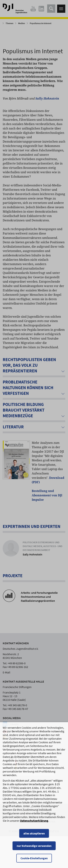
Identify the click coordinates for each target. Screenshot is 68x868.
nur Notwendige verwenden (34, 861)
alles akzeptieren (34, 848)
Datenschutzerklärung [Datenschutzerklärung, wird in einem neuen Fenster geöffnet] (34, 835)
